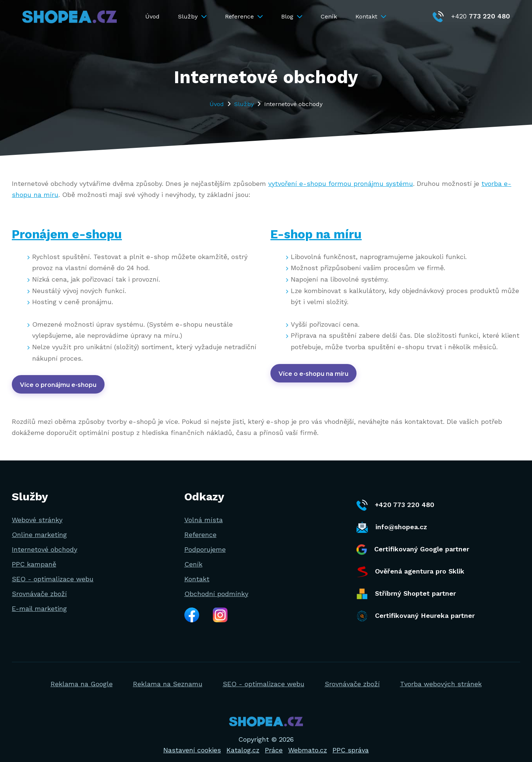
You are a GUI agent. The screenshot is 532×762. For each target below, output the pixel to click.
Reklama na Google (82, 676)
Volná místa (204, 512)
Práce (274, 742)
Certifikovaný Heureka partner (416, 609)
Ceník (329, 16)
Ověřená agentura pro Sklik (410, 564)
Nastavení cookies (192, 742)
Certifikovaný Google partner (413, 542)
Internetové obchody (45, 542)
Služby (192, 16)
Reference (244, 16)
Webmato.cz (308, 742)
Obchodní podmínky (216, 586)
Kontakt (371, 16)
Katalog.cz (243, 742)
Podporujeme (205, 542)
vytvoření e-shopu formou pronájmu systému (341, 183)
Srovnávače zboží (39, 586)
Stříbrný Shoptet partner (406, 586)
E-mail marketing (39, 601)
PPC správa (351, 742)
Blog (292, 16)
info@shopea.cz (392, 520)
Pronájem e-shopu (72, 234)
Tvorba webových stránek (441, 676)
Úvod (152, 16)
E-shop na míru (320, 234)
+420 (471, 16)
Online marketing (39, 527)
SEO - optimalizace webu (53, 571)
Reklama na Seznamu (168, 676)
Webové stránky (37, 512)
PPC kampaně (34, 556)
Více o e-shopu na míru (313, 374)
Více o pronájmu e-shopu (58, 385)
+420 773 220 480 (395, 498)
